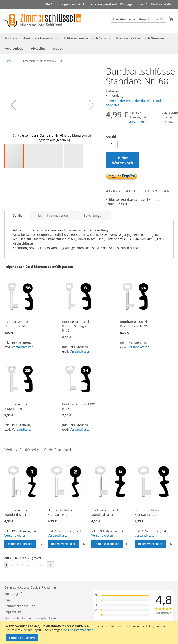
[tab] (17, 216)
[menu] (89, 43)
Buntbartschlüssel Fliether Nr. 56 (18, 324)
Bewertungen (94, 215)
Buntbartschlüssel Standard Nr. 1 (18, 512)
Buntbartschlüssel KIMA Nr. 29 (18, 406)
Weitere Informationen (78, 630)
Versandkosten (139, 122)
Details (17, 215)
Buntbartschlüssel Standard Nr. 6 (148, 512)
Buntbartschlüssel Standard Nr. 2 (61, 512)
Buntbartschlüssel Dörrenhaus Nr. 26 (134, 324)
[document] (90, 633)
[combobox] (138, 19)
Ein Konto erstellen (160, 4)
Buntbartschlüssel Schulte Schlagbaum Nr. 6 (77, 326)
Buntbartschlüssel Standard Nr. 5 (105, 512)
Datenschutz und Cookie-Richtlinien (31, 587)
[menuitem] (30, 38)
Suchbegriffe (14, 594)
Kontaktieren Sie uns (20, 606)
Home (8, 61)
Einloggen (127, 4)
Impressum (13, 612)
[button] (13, 105)
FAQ (7, 600)
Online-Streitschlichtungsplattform (30, 618)
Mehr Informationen (53, 215)
